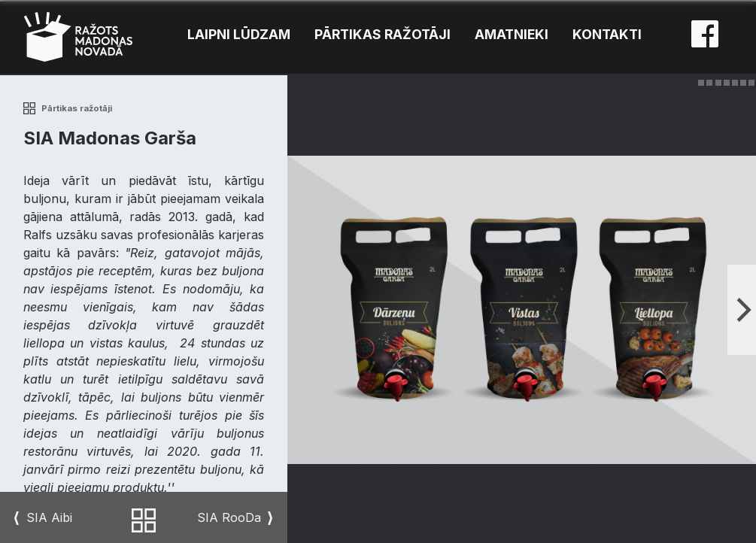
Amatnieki (512, 34)
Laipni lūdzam (239, 34)
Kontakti (607, 34)
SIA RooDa (229, 518)
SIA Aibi (49, 518)
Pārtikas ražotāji (383, 34)
